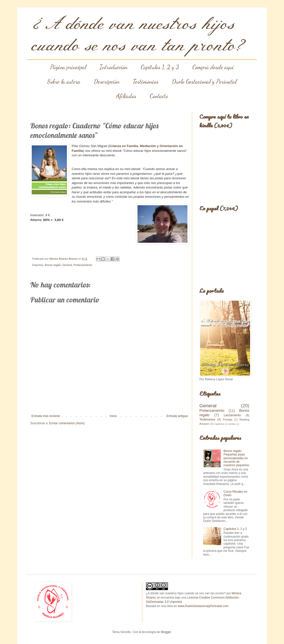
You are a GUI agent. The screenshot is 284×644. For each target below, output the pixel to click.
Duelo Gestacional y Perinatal (204, 82)
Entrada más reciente (46, 416)
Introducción (114, 67)
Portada (228, 420)
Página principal (68, 67)
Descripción (107, 82)
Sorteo (232, 424)
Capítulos (219, 424)
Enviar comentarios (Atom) (67, 423)
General (67, 265)
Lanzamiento (232, 415)
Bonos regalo (53, 265)
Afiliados (126, 96)
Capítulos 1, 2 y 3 (160, 67)
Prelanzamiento (83, 265)
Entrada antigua (177, 416)
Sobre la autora (64, 82)
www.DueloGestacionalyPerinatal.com (203, 606)
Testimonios (146, 82)
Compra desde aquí (213, 67)
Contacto (159, 96)
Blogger (166, 632)
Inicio (113, 416)
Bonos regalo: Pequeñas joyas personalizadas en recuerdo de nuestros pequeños (236, 458)
